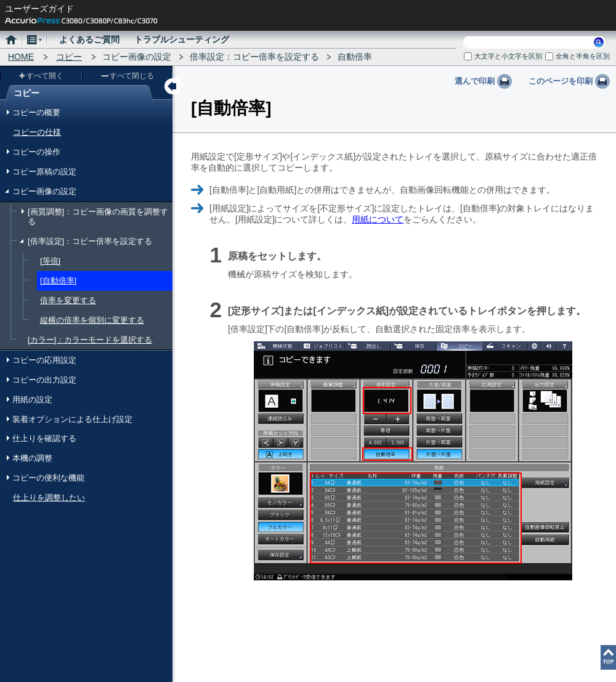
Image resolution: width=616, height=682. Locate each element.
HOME (21, 57)
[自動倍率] (58, 281)
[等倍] (50, 261)
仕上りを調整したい (49, 497)
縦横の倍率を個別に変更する (92, 320)
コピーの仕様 (37, 132)
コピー (69, 57)
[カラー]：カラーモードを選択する (90, 340)
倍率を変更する (68, 300)
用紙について (378, 219)
